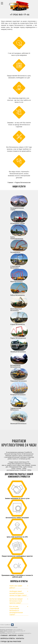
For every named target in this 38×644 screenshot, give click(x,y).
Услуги (21, 635)
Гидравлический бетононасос (19, 408)
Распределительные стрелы (19, 208)
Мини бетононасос (19, 281)
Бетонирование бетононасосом (19, 365)
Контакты (20, 638)
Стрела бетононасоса (19, 324)
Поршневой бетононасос (19, 380)
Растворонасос (19, 251)
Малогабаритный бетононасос (19, 309)
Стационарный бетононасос (19, 266)
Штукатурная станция (19, 223)
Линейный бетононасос (19, 351)
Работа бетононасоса (19, 294)
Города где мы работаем (11, 641)
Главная (4, 635)
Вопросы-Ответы (8, 638)
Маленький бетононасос (19, 423)
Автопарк (13, 635)
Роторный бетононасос (19, 394)
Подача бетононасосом (19, 337)
